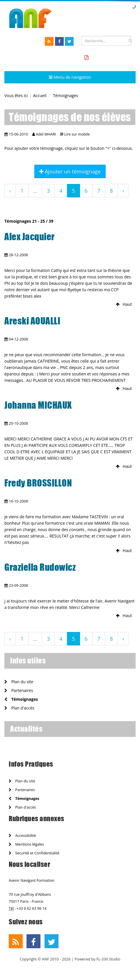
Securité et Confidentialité (34, 853)
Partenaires (19, 690)
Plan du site (19, 682)
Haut (124, 304)
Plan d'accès (19, 708)
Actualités (26, 729)
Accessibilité (22, 836)
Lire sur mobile (77, 134)
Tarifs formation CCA (111, 58)
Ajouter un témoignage (70, 171)
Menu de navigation (70, 77)
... (35, 191)
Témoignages (21, 699)
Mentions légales (26, 844)
